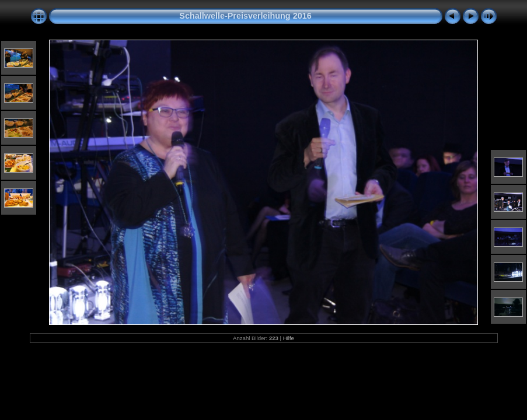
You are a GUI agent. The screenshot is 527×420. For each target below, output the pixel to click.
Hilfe (289, 338)
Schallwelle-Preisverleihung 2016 (245, 16)
